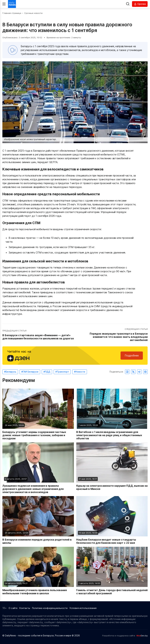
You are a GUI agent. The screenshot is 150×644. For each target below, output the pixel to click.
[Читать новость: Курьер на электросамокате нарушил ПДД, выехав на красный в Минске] (112, 468)
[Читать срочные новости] (140, 4)
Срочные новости (33, 13)
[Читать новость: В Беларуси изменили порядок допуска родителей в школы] (38, 520)
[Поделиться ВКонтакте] (145, 372)
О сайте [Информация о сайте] (13, 608)
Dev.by (142, 636)
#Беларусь (10, 372)
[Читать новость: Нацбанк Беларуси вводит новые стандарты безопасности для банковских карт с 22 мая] (112, 520)
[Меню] (4, 4)
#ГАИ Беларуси (30, 372)
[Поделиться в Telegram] (139, 372)
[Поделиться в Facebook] (127, 372)
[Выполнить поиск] (128, 4)
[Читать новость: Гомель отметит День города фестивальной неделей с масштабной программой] (112, 571)
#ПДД (47, 372)
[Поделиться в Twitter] (133, 372)
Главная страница (12, 13)
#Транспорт (62, 372)
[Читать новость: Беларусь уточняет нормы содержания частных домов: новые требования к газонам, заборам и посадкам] (38, 414)
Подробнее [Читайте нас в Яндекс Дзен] (132, 355)
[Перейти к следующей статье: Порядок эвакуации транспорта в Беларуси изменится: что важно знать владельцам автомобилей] (112, 335)
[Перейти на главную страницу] (12, 4)
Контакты (25, 608)
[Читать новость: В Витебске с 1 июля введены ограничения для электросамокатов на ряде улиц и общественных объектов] (112, 414)
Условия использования (83, 608)
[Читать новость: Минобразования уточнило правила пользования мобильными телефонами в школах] (38, 571)
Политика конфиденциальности (50, 608)
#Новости (80, 372)
